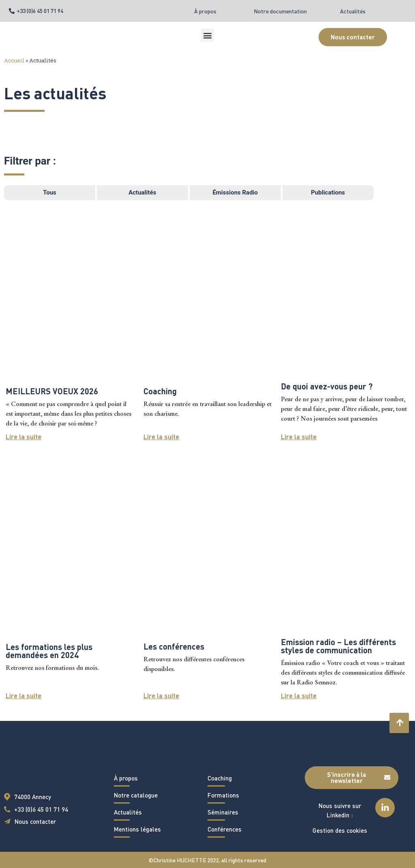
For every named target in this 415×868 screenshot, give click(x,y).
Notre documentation (280, 11)
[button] (207, 35)
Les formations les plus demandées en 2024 (49, 651)
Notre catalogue (136, 795)
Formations (223, 795)
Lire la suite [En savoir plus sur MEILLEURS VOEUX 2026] (24, 437)
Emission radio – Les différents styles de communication (338, 646)
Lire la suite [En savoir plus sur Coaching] (161, 437)
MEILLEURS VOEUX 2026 (52, 391)
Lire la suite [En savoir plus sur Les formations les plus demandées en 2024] (24, 696)
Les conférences (174, 646)
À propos (205, 11)
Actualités (353, 11)
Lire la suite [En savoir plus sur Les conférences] (161, 696)
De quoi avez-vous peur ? (327, 386)
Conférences (225, 829)
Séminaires (223, 812)
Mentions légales (137, 829)
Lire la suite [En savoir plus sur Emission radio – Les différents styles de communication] (299, 696)
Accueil (14, 60)
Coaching (160, 391)
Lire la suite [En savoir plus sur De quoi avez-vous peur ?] (299, 437)
